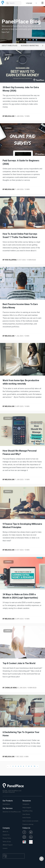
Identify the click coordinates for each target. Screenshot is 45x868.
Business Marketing (30, 46)
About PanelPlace (10, 46)
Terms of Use (7, 842)
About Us (5, 832)
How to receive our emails (30, 821)
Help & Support (27, 808)
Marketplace (6, 804)
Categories (26, 804)
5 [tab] (27, 48)
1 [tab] (14, 48)
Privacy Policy (7, 838)
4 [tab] (24, 48)
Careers (5, 848)
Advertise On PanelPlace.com (12, 812)
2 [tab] (18, 48)
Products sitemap (28, 824)
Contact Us (6, 835)
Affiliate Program (8, 845)
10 (34, 766)
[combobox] (13, 3)
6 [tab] (31, 48)
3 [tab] (21, 48)
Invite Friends (27, 818)
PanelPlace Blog (27, 811)
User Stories (26, 814)
